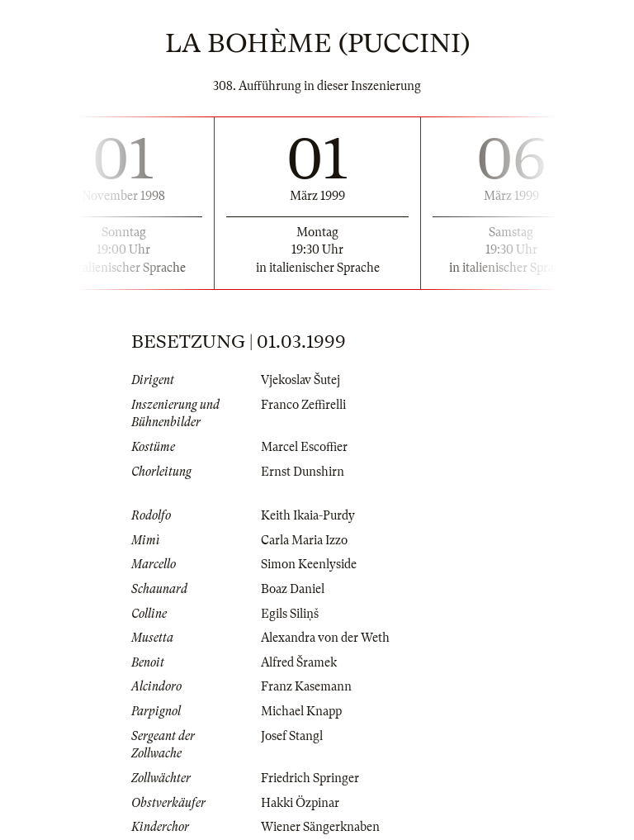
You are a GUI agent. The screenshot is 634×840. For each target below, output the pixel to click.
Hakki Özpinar (300, 803)
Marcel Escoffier (304, 447)
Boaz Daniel (293, 589)
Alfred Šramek (299, 662)
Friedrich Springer (310, 778)
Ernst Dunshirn (303, 472)
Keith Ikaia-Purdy (308, 515)
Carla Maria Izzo (304, 540)
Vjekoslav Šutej (300, 380)
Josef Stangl (292, 736)
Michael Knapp (301, 711)
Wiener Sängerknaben (320, 827)
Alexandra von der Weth (325, 638)
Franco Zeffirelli (303, 405)
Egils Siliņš (290, 614)
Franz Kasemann (306, 686)
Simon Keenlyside (309, 564)
